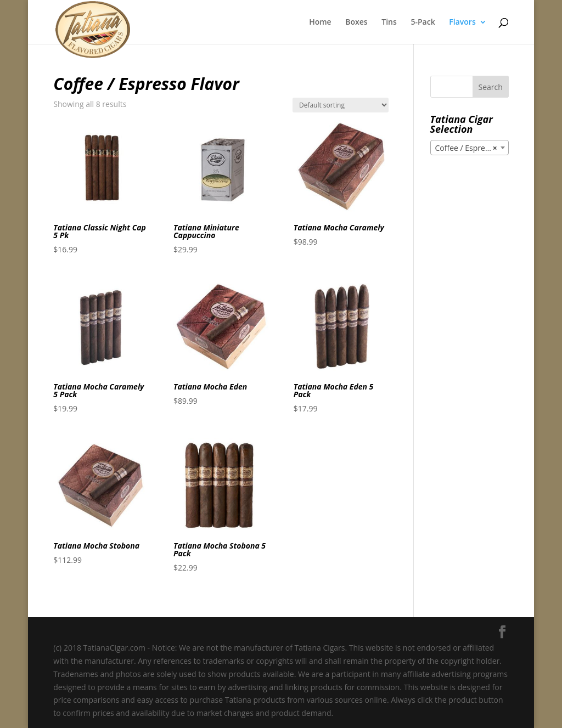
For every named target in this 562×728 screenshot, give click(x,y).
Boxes (356, 22)
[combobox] (470, 148)
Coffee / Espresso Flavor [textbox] (472, 148)
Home (320, 22)
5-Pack (423, 22)
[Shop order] (341, 105)
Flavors (462, 22)
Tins (389, 22)
